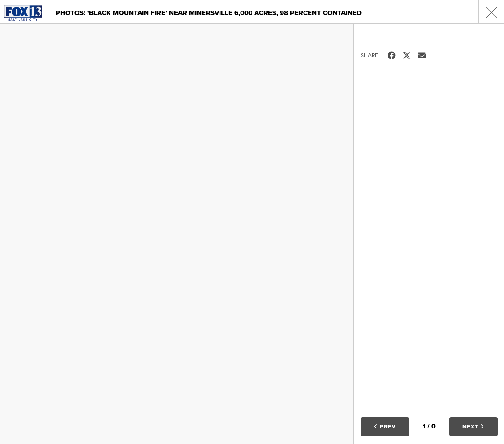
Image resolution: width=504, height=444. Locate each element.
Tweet (410, 55)
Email (425, 55)
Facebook (395, 55)
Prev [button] (385, 427)
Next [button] (473, 427)
